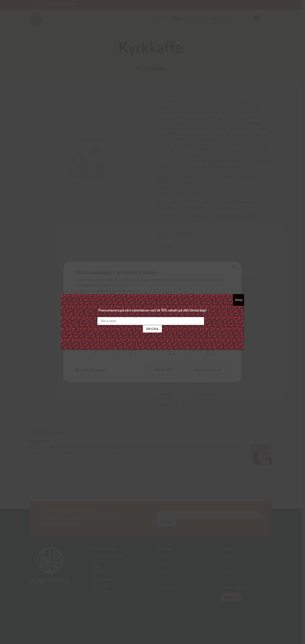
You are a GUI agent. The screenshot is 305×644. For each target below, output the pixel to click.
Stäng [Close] (238, 300)
